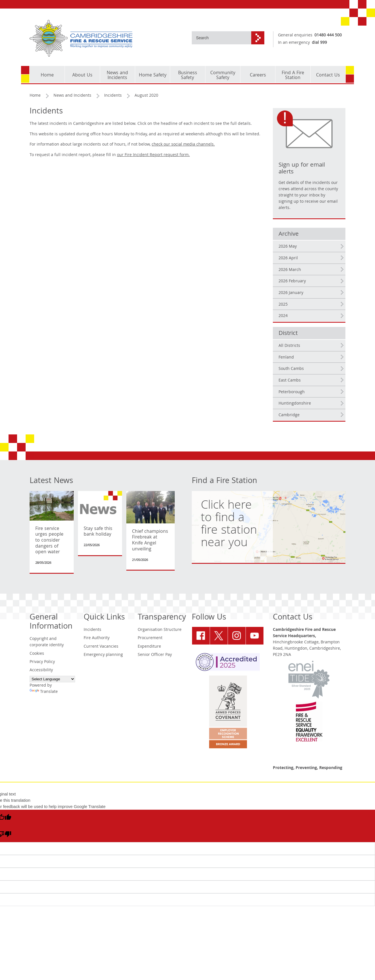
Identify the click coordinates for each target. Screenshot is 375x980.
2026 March (290, 270)
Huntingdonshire (295, 404)
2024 (283, 316)
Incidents (113, 96)
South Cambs (291, 369)
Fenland (286, 358)
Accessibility (41, 670)
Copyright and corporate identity (47, 642)
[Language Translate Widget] (52, 679)
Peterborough (292, 392)
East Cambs (290, 381)
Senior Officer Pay (155, 655)
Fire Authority (97, 638)
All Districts (289, 346)
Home (35, 96)
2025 (283, 305)
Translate (44, 692)
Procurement (150, 638)
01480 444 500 (328, 36)
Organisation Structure (160, 630)
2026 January (291, 293)
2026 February (292, 281)
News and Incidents (72, 96)
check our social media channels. (183, 145)
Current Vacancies (101, 647)
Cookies (37, 654)
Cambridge (289, 415)
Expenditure (149, 647)
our (153, 155)
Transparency (162, 618)
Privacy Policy (42, 662)
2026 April (288, 258)
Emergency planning (103, 655)
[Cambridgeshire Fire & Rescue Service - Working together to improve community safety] (106, 38)
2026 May (288, 247)
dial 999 (319, 43)
